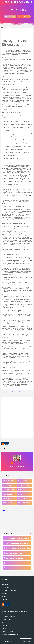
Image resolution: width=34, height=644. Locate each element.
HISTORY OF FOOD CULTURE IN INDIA (16, 543)
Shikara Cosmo (18, 2)
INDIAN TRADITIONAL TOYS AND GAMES (10, 481)
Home (3, 27)
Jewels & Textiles (7, 632)
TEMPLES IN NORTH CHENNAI (13, 558)
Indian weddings (8, 494)
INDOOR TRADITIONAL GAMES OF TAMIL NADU (18, 548)
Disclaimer (5, 584)
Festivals (5, 625)
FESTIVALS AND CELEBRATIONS (10, 490)
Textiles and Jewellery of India (25, 485)
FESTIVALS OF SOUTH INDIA (13, 553)
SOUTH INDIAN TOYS (11, 568)
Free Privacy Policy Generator (17, 73)
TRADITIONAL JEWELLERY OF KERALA (15, 563)
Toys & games (6, 619)
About (4, 597)
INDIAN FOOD (22, 490)
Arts (3, 622)
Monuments (22, 494)
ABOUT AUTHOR (8, 503)
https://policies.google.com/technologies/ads (15, 220)
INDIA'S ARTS (7, 485)
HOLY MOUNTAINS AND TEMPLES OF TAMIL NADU (25, 503)
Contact (5, 600)
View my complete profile (17, 467)
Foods (4, 629)
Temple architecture (25, 481)
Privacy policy (6, 587)
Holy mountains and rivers (10, 635)
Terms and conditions (9, 590)
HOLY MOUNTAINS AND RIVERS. (25, 498)
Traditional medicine (9, 498)
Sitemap (5, 593)
